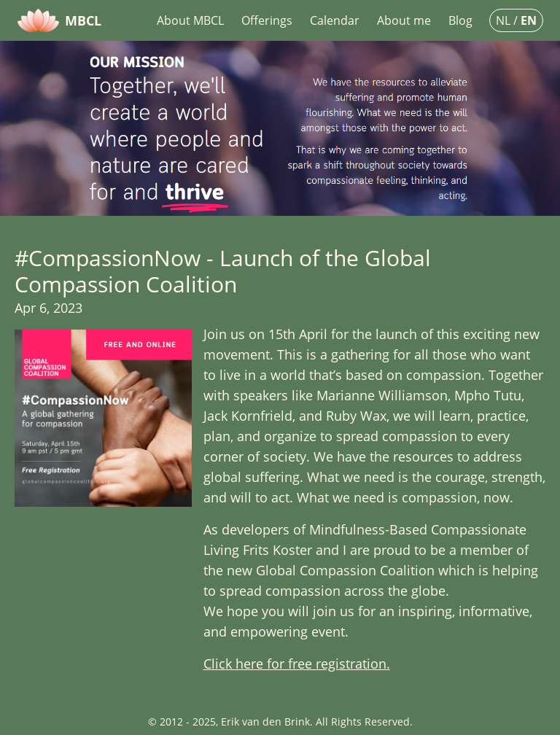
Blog (460, 20)
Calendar (335, 20)
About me (404, 20)
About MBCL (190, 20)
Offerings (267, 20)
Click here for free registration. (297, 664)
